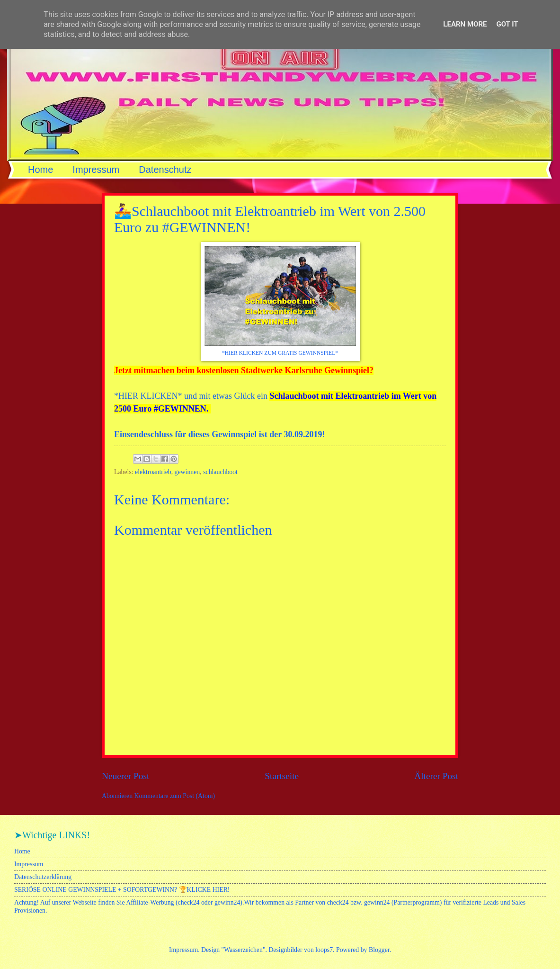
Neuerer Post (125, 776)
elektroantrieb (153, 472)
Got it (507, 24)
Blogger (379, 950)
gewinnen (187, 472)
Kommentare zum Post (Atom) (175, 796)
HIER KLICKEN (148, 396)
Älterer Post (436, 776)
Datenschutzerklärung (43, 877)
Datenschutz (165, 170)
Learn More (465, 24)
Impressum (96, 170)
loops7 (324, 950)
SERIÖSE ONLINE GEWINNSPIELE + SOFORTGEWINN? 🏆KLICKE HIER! (122, 890)
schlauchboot (220, 472)
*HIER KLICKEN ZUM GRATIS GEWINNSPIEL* (280, 353)
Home (40, 170)
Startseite (282, 776)
